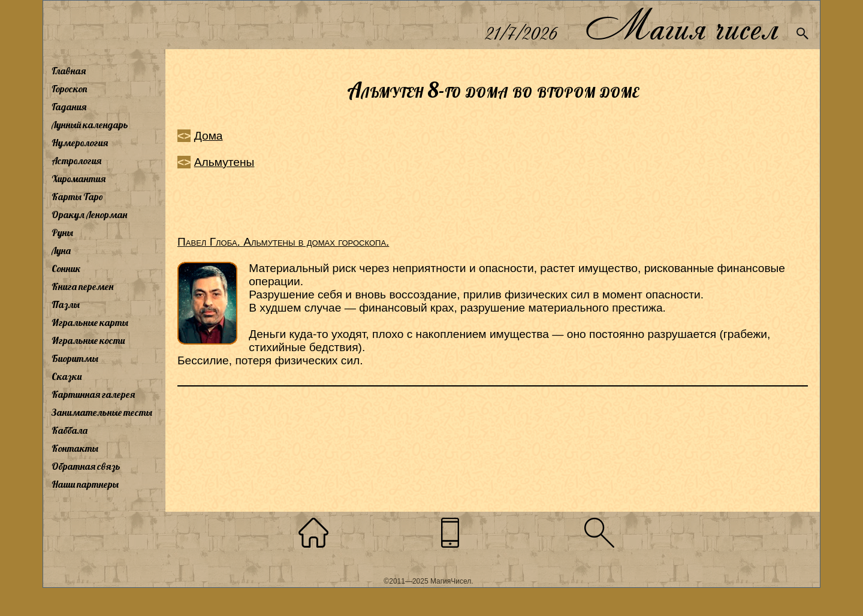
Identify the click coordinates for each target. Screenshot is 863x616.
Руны (62, 232)
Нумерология (80, 143)
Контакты (75, 448)
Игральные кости (88, 340)
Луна (61, 250)
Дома (209, 136)
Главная (69, 71)
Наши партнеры (85, 484)
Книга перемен (82, 286)
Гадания (69, 107)
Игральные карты (90, 322)
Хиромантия (79, 179)
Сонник (66, 268)
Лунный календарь (90, 125)
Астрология (76, 161)
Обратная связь (86, 466)
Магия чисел (681, 25)
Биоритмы (75, 358)
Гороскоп (70, 89)
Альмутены (224, 162)
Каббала (70, 430)
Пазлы (66, 304)
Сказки (67, 376)
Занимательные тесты (102, 412)
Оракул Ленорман (89, 215)
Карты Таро (77, 197)
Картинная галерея (93, 394)
